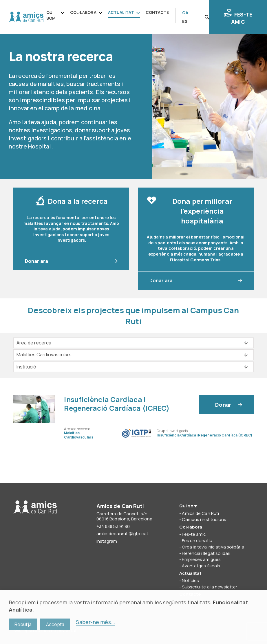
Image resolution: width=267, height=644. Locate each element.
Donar (223, 405)
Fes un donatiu (197, 541)
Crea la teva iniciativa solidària (213, 547)
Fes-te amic (238, 17)
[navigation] (109, 16)
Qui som (51, 15)
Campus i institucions (204, 519)
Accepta (55, 624)
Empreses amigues (201, 559)
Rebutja (23, 624)
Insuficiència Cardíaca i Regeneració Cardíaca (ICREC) (117, 404)
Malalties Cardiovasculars (79, 435)
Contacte (157, 12)
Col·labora (83, 12)
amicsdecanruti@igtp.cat (122, 534)
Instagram (107, 541)
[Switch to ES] (185, 22)
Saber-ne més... (96, 622)
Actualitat (121, 12)
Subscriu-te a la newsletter (210, 587)
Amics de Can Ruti (26, 17)
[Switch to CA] (185, 13)
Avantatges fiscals (201, 566)
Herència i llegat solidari (206, 553)
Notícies (190, 580)
